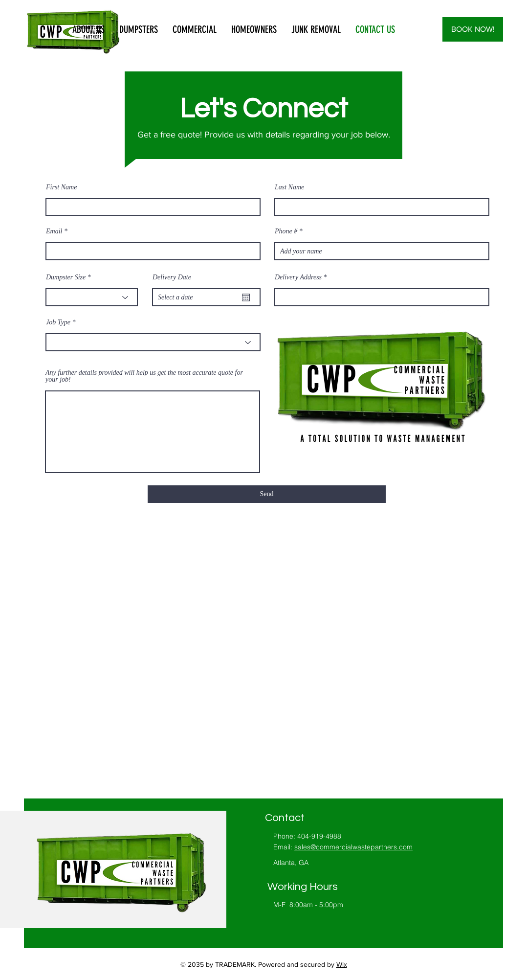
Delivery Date (172, 277)
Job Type (58, 322)
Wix (342, 964)
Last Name (289, 187)
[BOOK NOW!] (473, 29)
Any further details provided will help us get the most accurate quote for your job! (144, 376)
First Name (61, 187)
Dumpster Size (66, 277)
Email (54, 231)
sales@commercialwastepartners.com (353, 847)
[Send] (267, 494)
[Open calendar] (246, 297)
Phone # (286, 231)
